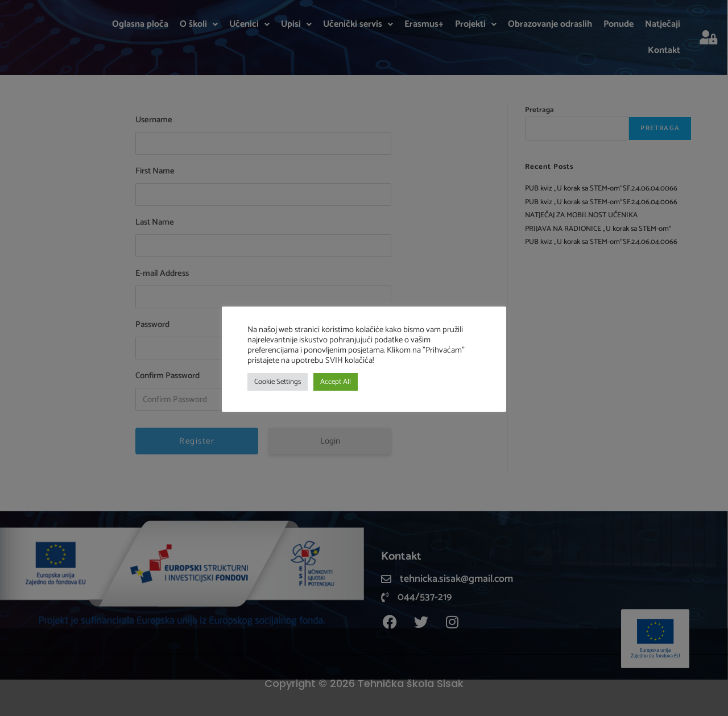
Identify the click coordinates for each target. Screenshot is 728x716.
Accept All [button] (336, 382)
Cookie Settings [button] (278, 382)
